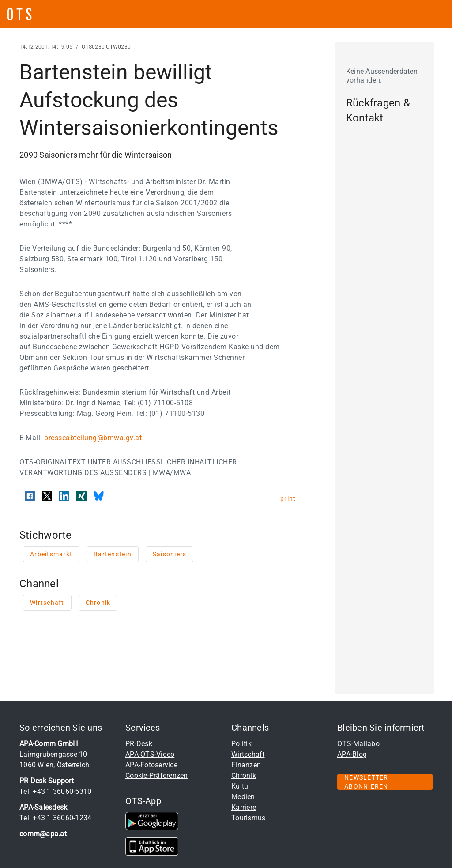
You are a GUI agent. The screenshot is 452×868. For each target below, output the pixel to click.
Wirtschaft (248, 754)
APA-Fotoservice (151, 765)
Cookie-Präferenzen (157, 776)
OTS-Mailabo (358, 744)
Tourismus (248, 818)
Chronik (244, 776)
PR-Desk (139, 744)
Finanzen (246, 765)
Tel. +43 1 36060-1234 (55, 818)
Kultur (241, 786)
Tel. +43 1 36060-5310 (55, 791)
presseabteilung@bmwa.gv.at (93, 438)
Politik (241, 744)
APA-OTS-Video (150, 754)
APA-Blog (352, 754)
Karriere (244, 807)
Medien (243, 797)
